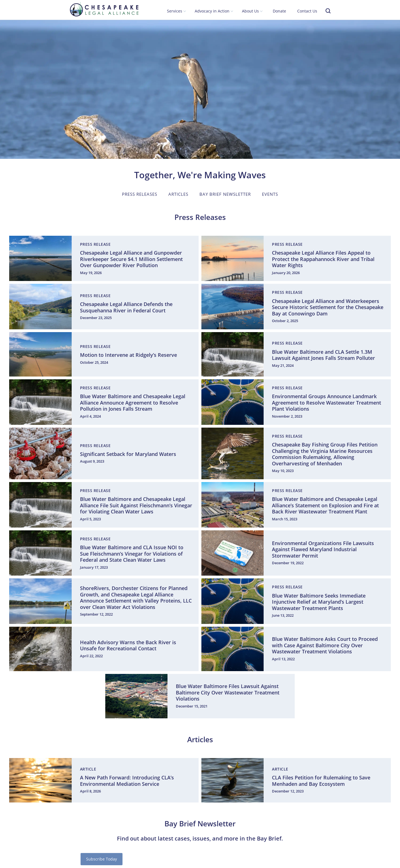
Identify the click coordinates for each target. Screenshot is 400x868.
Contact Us (307, 11)
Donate (279, 11)
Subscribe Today (102, 859)
